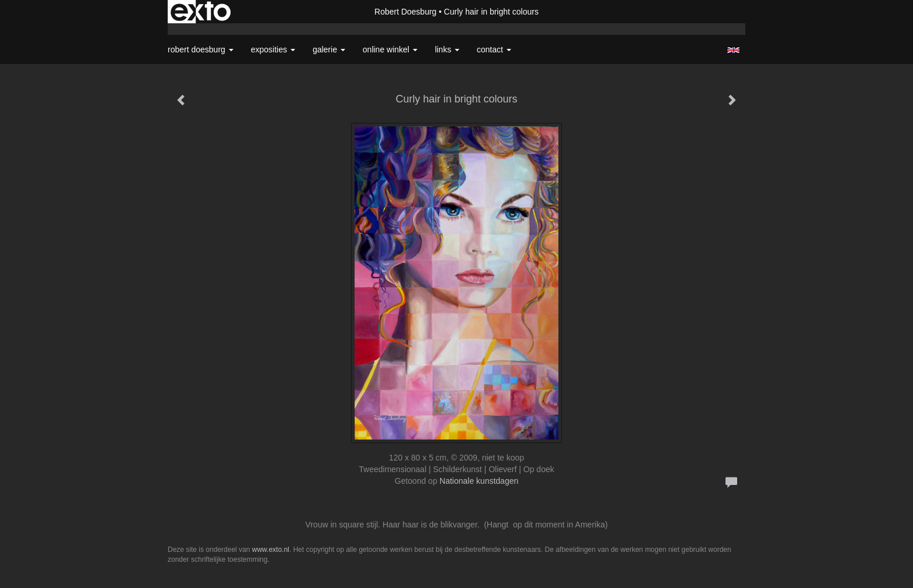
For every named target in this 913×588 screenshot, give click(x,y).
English (733, 50)
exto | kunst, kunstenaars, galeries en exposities (201, 12)
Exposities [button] (273, 49)
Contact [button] (494, 49)
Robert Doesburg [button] (201, 49)
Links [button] (447, 49)
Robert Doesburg (406, 12)
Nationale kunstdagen (479, 481)
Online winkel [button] (390, 49)
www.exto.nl (271, 550)
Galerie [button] (329, 49)
